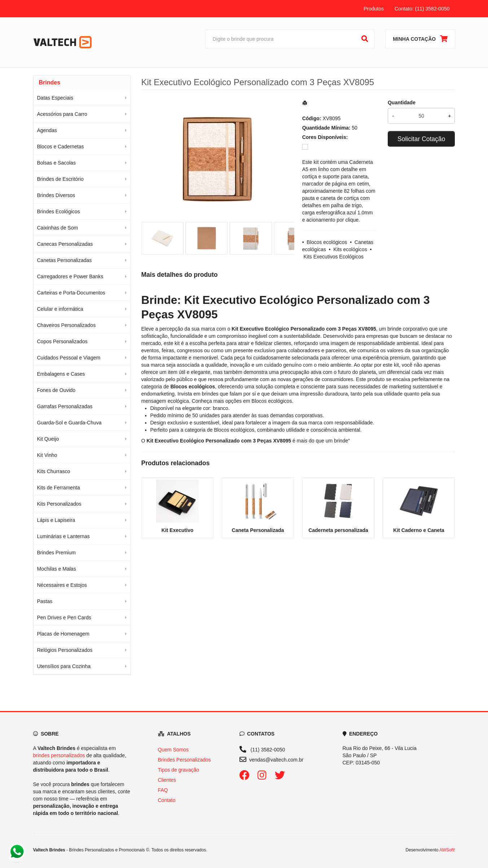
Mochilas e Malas (57, 569)
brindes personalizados (59, 755)
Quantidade (402, 102)
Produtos (374, 9)
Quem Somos (173, 750)
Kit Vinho (47, 455)
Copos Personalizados (62, 341)
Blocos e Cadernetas (61, 147)
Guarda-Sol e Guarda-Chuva (69, 423)
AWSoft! (447, 850)
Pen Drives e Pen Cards (64, 618)
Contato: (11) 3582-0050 (422, 9)
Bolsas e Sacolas (56, 163)
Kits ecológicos (350, 249)
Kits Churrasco (54, 471)
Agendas (47, 130)
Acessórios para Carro (62, 114)
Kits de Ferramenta (59, 488)
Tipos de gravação (179, 770)
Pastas (45, 601)
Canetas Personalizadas (65, 260)
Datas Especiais (55, 98)
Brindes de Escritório (60, 179)
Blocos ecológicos (327, 242)
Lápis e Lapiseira (56, 520)
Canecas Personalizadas (65, 244)
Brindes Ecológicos (59, 211)
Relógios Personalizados (65, 650)
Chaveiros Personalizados (67, 325)
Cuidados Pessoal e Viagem (69, 358)
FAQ (163, 790)
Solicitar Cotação (421, 139)
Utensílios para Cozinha (64, 666)
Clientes (167, 780)
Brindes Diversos (56, 195)
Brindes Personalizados (184, 760)
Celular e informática (60, 309)
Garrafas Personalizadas (65, 406)
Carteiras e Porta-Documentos (71, 293)
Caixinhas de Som (58, 228)
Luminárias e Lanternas (63, 536)
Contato (167, 800)
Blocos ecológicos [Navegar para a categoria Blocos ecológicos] (272, 401)
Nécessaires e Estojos (62, 585)
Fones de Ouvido (56, 390)
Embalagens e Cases (61, 374)
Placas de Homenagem (63, 634)
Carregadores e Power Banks (70, 276)
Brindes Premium (56, 553)
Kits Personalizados (59, 504)
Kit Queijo (48, 439)
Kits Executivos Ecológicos (334, 257)
